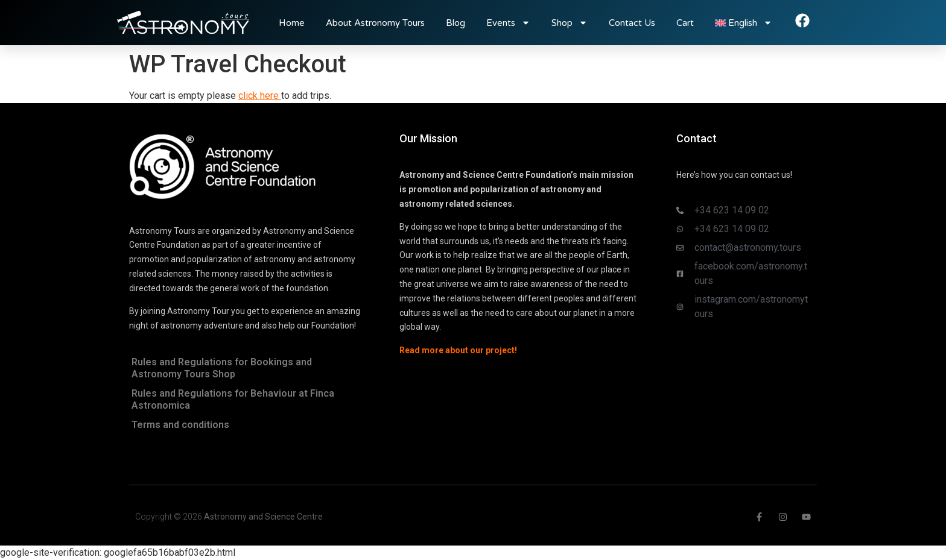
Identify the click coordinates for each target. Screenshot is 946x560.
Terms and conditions (180, 425)
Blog (456, 23)
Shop (570, 23)
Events (508, 23)
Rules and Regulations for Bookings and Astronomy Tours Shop (222, 368)
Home (292, 23)
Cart (685, 23)
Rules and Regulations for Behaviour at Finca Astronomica (233, 399)
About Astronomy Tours (375, 23)
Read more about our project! (458, 350)
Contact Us (632, 23)
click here (260, 96)
